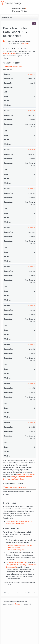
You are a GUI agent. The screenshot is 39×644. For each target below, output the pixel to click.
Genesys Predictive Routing (26, 474)
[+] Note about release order (13, 66)
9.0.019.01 (31, 189)
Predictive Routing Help (16, 550)
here (13, 585)
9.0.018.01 (31, 267)
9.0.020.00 (31, 150)
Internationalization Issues (15, 524)
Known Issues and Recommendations (19, 521)
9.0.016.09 (26, 44)
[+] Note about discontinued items (15, 487)
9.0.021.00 (31, 111)
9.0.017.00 (31, 384)
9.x (5, 42)
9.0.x (34, 23)
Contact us (19, 604)
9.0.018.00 (31, 306)
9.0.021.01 (31, 74)
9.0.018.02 (31, 228)
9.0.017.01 (31, 345)
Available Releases (9, 54)
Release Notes (20, 11)
